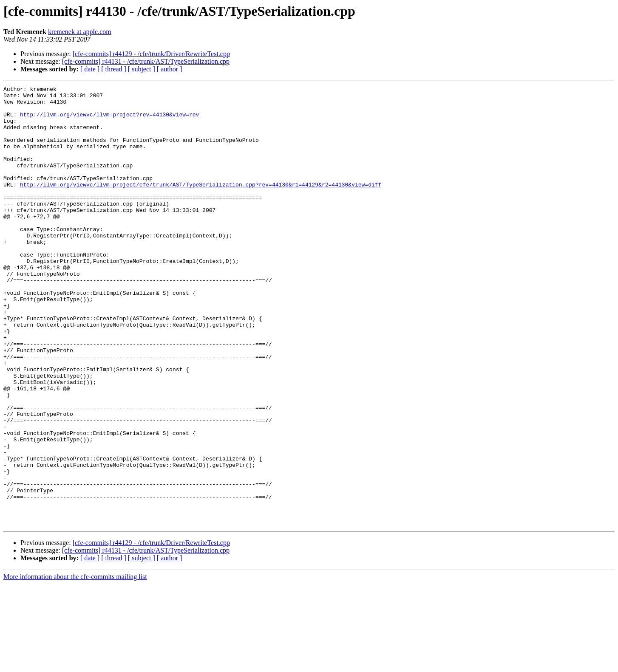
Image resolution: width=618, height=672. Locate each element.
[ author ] (170, 69)
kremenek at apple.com (80, 32)
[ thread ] (114, 69)
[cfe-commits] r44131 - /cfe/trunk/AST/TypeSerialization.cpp (146, 61)
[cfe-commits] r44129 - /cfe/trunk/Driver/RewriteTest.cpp (151, 54)
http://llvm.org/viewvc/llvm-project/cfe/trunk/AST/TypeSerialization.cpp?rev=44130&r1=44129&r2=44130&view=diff (201, 205)
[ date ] (90, 69)
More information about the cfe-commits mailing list (75, 665)
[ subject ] (142, 69)
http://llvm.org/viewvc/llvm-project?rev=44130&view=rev (109, 121)
